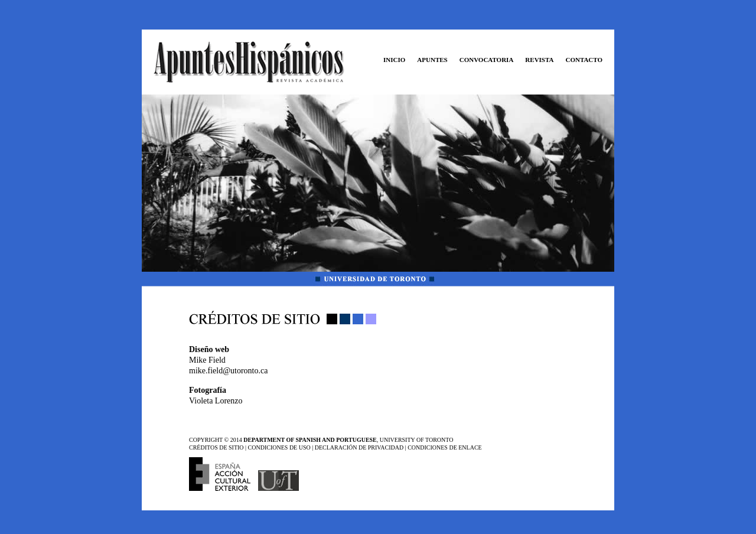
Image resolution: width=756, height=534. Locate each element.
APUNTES (432, 60)
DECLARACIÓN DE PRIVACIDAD (359, 447)
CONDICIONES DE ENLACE (445, 447)
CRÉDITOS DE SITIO (216, 447)
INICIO (394, 60)
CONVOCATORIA (487, 60)
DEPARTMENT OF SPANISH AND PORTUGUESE (310, 440)
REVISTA (539, 60)
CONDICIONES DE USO (280, 447)
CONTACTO (584, 60)
